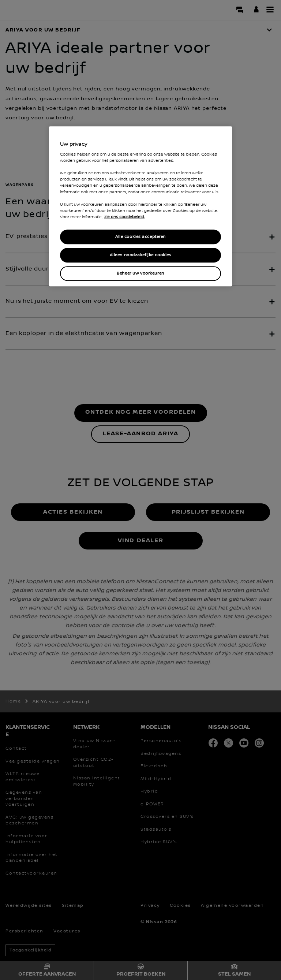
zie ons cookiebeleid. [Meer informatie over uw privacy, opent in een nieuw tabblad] (124, 217)
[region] (140, 206)
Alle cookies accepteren (140, 237)
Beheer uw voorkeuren (140, 273)
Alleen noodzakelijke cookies (141, 255)
